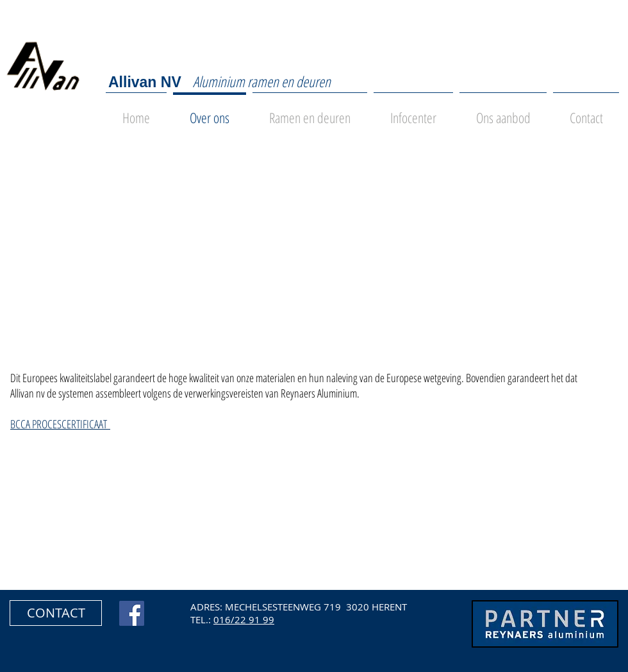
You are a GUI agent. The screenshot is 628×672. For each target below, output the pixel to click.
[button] (56, 613)
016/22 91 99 (244, 619)
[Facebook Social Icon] (132, 613)
